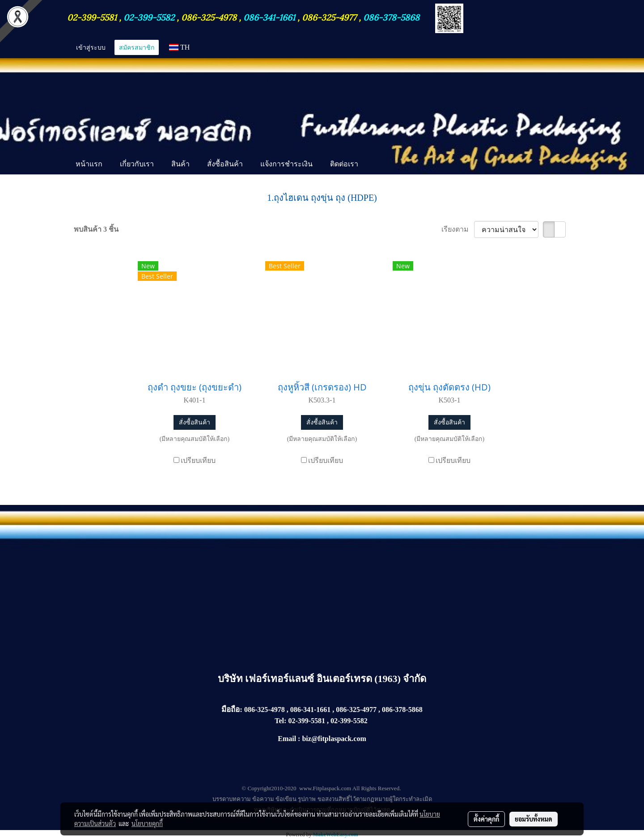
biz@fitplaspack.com (334, 739)
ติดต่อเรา (344, 164)
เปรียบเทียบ (198, 460)
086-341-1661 (270, 17)
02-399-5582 (149, 17)
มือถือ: (232, 710)
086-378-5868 (391, 17)
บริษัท (232, 679)
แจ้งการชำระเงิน (286, 164)
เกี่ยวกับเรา (137, 164)
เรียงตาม (458, 229)
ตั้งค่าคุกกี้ (486, 819)
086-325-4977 (329, 17)
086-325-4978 (209, 17)
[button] (375, 165)
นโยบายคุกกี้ (147, 823)
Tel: (280, 721)
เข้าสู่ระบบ (91, 47)
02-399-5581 (93, 17)
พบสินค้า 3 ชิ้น (96, 229)
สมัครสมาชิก (137, 47)
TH (179, 47)
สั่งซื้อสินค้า (225, 164)
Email (287, 739)
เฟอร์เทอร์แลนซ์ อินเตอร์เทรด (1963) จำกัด (336, 679)
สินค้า (180, 164)
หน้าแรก (89, 164)
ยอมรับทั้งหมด (534, 819)
